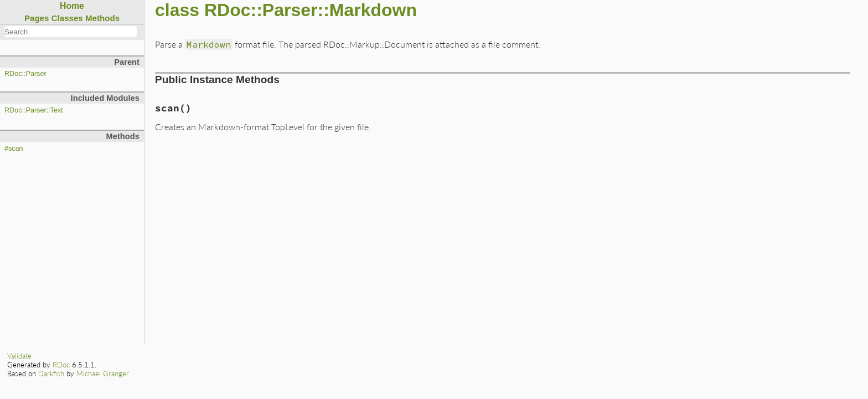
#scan (14, 149)
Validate (19, 356)
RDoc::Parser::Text (34, 110)
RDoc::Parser (25, 74)
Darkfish (51, 374)
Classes (67, 18)
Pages (37, 18)
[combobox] (71, 32)
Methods (102, 18)
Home (72, 6)
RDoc (61, 365)
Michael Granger (102, 374)
